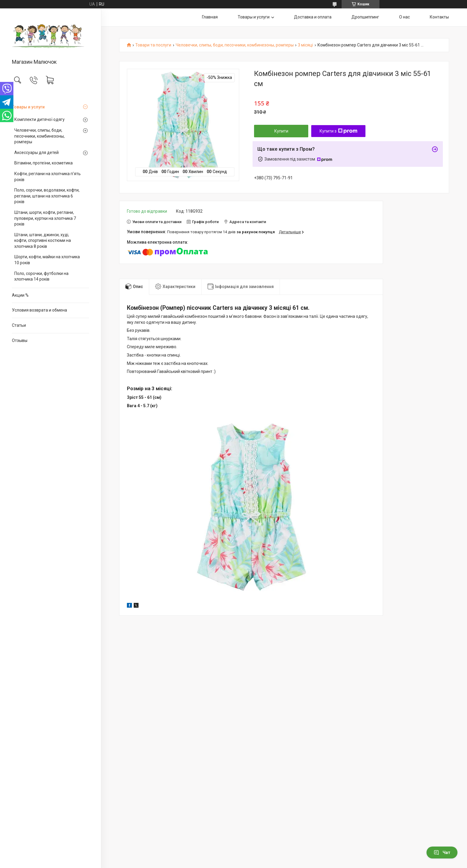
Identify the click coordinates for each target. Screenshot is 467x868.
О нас (404, 17)
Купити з (338, 131)
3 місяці (305, 45)
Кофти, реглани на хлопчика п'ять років (48, 177)
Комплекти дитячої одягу (39, 119)
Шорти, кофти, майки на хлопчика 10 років (47, 260)
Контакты (439, 17)
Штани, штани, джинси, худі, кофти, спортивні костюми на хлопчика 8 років (43, 241)
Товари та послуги (153, 45)
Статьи (19, 325)
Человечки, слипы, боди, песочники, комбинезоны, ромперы (39, 136)
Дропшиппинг (365, 17)
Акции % (20, 295)
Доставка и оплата (313, 17)
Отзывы (20, 340)
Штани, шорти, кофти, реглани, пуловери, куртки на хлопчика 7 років (45, 218)
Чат (442, 853)
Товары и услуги (28, 107)
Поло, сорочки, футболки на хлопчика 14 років (41, 276)
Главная (210, 17)
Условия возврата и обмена (39, 310)
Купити (281, 131)
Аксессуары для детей (36, 153)
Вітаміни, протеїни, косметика (43, 163)
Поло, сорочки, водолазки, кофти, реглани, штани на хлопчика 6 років (47, 196)
